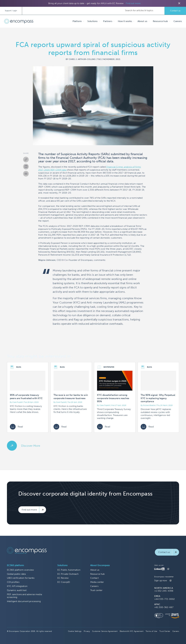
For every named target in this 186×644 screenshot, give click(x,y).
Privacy (87, 631)
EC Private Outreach (68, 574)
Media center (97, 582)
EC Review (63, 578)
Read (16, 427)
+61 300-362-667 (164, 607)
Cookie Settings (75, 631)
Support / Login (11, 11)
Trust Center (165, 631)
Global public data (16, 574)
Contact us (175, 11)
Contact (94, 578)
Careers (178, 21)
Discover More (31, 446)
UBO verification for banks (21, 578)
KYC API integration (17, 586)
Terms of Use (151, 631)
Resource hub (97, 574)
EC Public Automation (69, 570)
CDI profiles (13, 582)
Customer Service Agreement (105, 631)
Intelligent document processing (24, 601)
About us (95, 570)
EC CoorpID (64, 582)
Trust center (96, 590)
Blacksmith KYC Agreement (132, 631)
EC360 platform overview (20, 570)
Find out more (133, 3)
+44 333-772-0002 (165, 599)
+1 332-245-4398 (164, 591)
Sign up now (161, 580)
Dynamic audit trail (17, 590)
